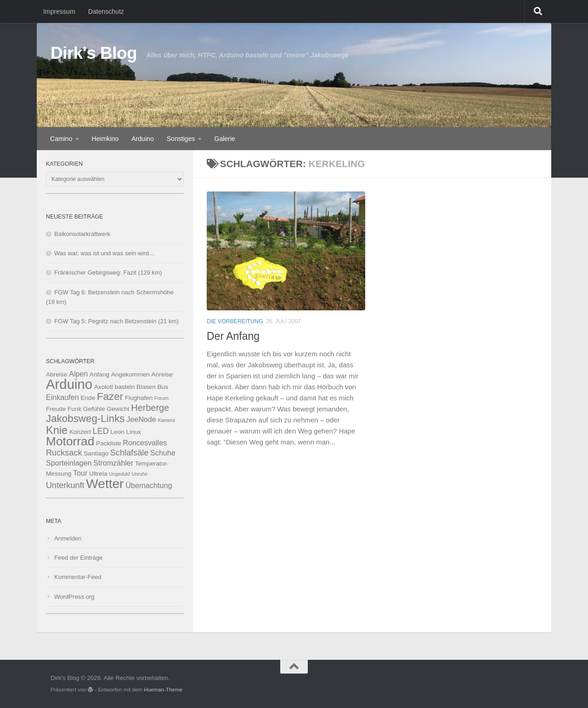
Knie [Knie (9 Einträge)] (57, 430)
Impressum (59, 11)
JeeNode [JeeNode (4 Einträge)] (141, 419)
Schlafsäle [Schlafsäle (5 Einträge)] (130, 453)
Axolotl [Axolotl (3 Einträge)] (104, 387)
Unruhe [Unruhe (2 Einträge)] (139, 474)
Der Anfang (233, 336)
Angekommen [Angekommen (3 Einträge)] (130, 374)
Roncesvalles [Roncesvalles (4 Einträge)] (145, 443)
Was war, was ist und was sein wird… (105, 253)
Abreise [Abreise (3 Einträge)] (57, 374)
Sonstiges (181, 139)
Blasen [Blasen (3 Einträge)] (146, 387)
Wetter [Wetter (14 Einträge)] (105, 484)
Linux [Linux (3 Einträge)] (134, 432)
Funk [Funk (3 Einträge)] (74, 409)
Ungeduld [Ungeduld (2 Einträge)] (119, 474)
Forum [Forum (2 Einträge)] (161, 398)
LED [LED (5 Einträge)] (101, 431)
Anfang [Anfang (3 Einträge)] (99, 374)
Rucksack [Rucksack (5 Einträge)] (64, 453)
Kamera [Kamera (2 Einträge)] (166, 420)
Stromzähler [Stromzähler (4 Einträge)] (113, 463)
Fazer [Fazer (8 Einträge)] (110, 396)
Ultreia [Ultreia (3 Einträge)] (98, 474)
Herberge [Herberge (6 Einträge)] (150, 408)
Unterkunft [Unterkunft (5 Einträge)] (65, 485)
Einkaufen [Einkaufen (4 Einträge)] (62, 397)
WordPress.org (74, 597)
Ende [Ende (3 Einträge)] (88, 398)
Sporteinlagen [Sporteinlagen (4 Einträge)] (69, 463)
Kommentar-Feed (78, 577)
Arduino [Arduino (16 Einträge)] (69, 384)
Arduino (143, 139)
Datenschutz (106, 11)
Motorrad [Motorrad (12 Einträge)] (70, 441)
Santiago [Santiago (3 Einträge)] (96, 453)
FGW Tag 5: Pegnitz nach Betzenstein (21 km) (116, 321)
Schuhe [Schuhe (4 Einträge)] (163, 453)
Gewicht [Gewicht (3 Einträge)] (118, 409)
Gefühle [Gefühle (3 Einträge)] (94, 409)
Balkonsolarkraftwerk (82, 234)
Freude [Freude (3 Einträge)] (56, 409)
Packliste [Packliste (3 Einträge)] (109, 443)
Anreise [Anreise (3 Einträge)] (162, 374)
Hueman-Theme (163, 689)
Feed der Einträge (79, 558)
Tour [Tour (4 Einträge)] (80, 473)
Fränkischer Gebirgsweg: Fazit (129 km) (108, 273)
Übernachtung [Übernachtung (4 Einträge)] (149, 485)
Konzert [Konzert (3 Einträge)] (80, 432)
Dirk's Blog (94, 53)
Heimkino (105, 139)
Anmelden (68, 538)
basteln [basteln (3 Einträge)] (124, 387)
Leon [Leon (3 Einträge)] (118, 432)
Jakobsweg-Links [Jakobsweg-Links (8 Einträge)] (85, 419)
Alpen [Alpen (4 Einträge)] (78, 374)
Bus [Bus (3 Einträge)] (163, 387)
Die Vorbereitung (235, 321)
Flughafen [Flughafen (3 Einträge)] (139, 398)
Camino (61, 139)
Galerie (225, 139)
